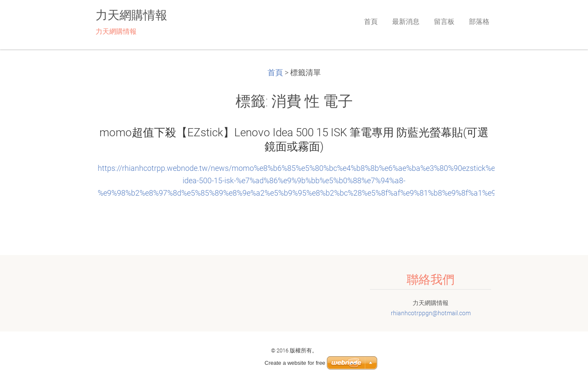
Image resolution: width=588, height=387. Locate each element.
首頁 (275, 73)
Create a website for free (295, 363)
